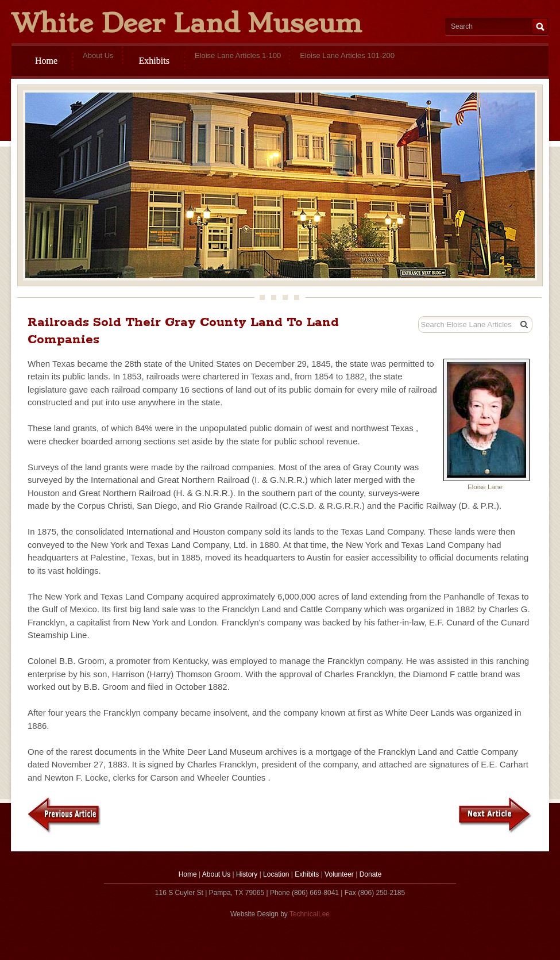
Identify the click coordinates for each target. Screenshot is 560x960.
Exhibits (154, 61)
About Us (216, 874)
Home (46, 61)
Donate (371, 874)
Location (276, 874)
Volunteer (339, 874)
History (247, 874)
